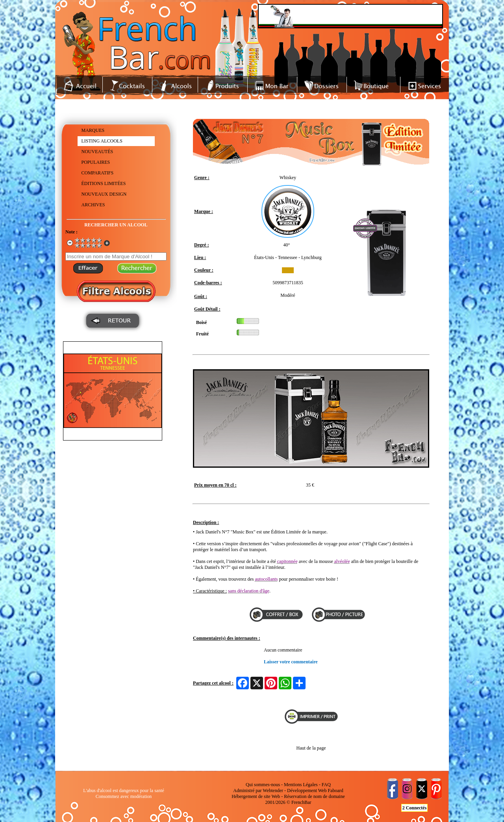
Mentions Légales (301, 785)
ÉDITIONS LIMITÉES (104, 183)
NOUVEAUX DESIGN (104, 194)
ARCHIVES (93, 205)
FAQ (326, 785)
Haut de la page (311, 748)
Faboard (335, 791)
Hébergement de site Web (256, 796)
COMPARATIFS (98, 173)
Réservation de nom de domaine (314, 796)
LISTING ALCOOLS (102, 141)
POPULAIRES (96, 162)
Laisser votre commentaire (291, 662)
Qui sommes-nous (263, 785)
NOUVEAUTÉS (97, 152)
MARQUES (93, 130)
